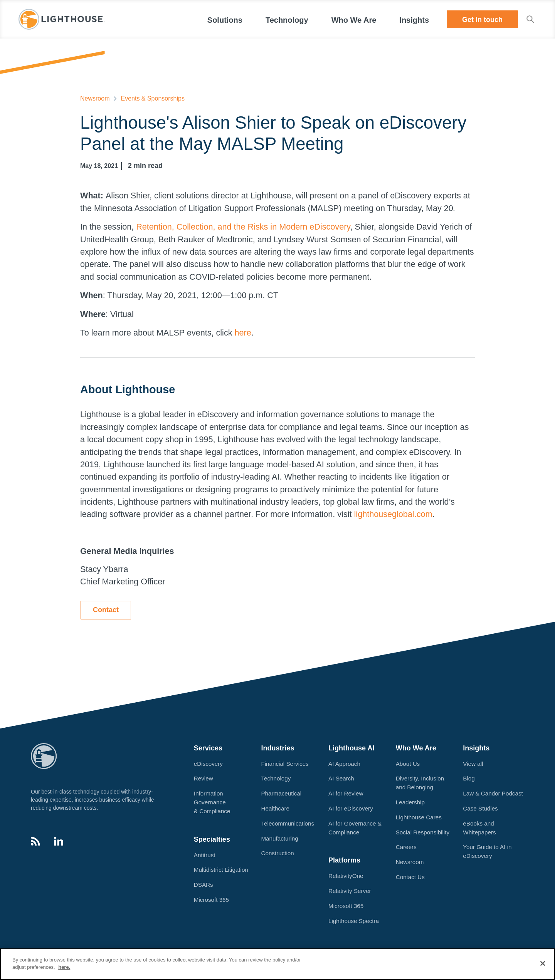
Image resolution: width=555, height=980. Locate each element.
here (243, 333)
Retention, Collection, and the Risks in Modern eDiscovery (243, 227)
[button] (225, 19)
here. (64, 967)
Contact (106, 610)
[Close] (543, 963)
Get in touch (482, 20)
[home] (62, 19)
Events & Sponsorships (152, 98)
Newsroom (95, 98)
